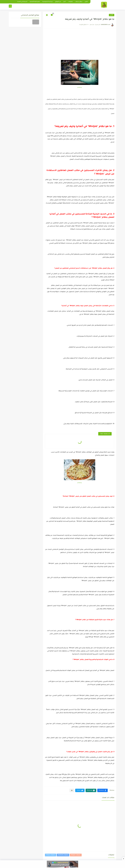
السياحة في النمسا (22, 2)
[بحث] (10, 6)
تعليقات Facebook (63, 855)
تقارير (86, 2)
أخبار (65, 2)
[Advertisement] (80, 45)
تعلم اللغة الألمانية (35, 2)
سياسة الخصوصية (48, 2)
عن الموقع (58, 2)
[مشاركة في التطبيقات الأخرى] (72, 790)
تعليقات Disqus (51, 855)
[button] (102, 790)
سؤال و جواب (79, 2)
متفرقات (70, 2)
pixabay (80, 88)
